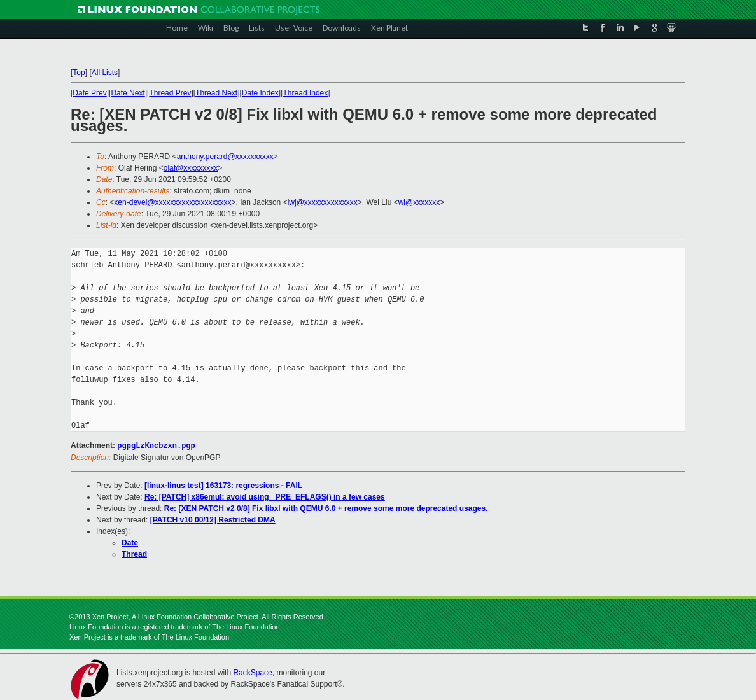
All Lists (105, 73)
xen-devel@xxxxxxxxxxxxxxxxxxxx (172, 202)
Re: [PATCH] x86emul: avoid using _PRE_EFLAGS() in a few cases (265, 496)
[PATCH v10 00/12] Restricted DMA (213, 519)
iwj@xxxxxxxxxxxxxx (323, 202)
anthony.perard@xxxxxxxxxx (225, 157)
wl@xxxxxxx (419, 202)
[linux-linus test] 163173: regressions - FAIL (223, 485)
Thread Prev (170, 93)
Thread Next (216, 93)
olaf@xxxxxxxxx (191, 168)
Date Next (128, 93)
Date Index (260, 93)
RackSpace (252, 672)
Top (79, 73)
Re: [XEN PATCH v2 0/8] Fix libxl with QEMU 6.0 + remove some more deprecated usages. (326, 508)
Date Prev (89, 93)
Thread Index (306, 93)
